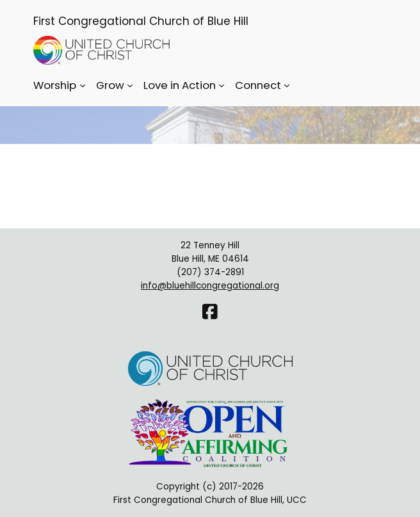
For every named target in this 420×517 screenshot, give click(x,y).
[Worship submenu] (83, 85)
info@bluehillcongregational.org (210, 286)
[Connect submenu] (287, 85)
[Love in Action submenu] (222, 85)
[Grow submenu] (130, 85)
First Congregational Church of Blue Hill (141, 21)
